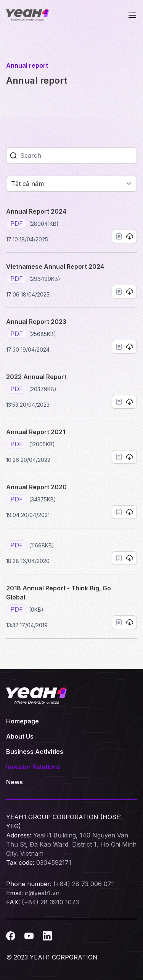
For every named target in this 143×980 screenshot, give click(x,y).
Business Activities (35, 752)
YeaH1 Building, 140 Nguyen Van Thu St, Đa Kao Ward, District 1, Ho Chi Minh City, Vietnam (71, 844)
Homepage (22, 721)
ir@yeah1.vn (42, 893)
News (14, 782)
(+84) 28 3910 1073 (50, 902)
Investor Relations (33, 767)
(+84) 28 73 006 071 (84, 884)
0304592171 (54, 863)
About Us (20, 736)
